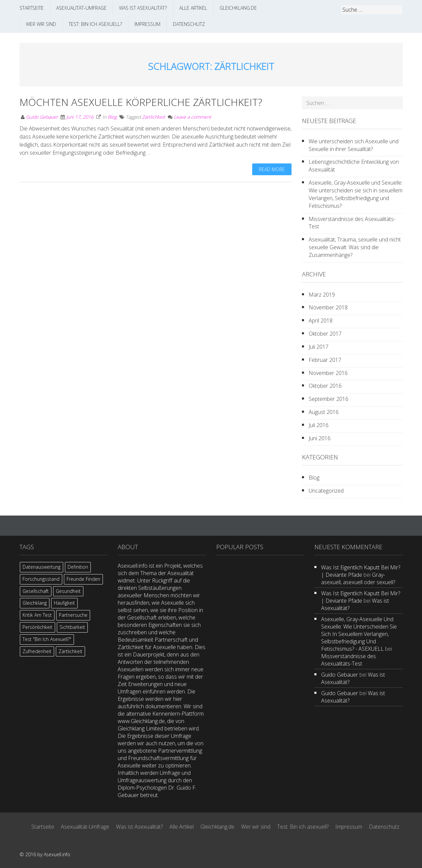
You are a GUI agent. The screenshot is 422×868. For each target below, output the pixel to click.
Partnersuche (73, 615)
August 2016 (324, 412)
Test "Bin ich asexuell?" (47, 639)
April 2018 (321, 320)
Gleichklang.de (238, 8)
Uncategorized (326, 491)
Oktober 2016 (325, 386)
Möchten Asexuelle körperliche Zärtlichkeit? (141, 102)
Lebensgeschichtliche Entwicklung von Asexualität (354, 166)
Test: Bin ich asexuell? (95, 24)
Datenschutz (189, 24)
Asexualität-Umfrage (81, 8)
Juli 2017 (319, 347)
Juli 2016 (319, 425)
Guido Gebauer (42, 117)
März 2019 (322, 295)
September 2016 (329, 399)
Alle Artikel (193, 8)
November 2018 (328, 307)
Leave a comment (193, 117)
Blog (112, 117)
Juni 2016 (320, 438)
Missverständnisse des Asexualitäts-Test (352, 223)
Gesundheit (68, 591)
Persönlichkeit (37, 627)
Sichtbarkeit (72, 627)
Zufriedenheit (37, 651)
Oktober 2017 (325, 334)
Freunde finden (83, 579)
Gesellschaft (36, 591)
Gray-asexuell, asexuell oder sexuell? (358, 578)
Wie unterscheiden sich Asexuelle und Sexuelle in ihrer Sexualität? (354, 145)
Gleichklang (35, 603)
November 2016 (328, 373)
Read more (272, 169)
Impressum (147, 24)
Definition (78, 567)
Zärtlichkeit (154, 117)
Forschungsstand (41, 579)
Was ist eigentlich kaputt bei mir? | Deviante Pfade (361, 571)
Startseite (32, 8)
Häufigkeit (64, 603)
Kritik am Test (37, 615)
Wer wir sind (41, 24)
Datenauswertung (42, 567)
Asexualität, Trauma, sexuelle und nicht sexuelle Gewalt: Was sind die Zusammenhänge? (355, 247)
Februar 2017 (325, 360)
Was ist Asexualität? (143, 8)
